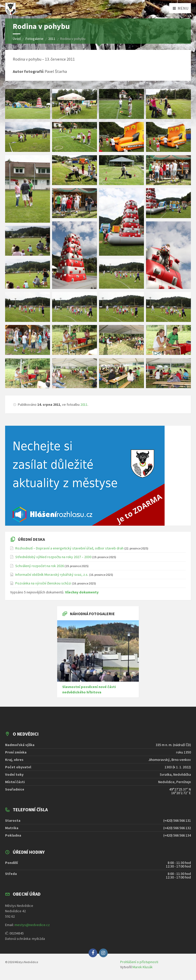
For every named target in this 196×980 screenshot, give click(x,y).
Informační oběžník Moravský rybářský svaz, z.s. (52, 575)
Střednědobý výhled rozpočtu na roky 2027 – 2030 (53, 557)
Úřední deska (31, 539)
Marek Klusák (143, 967)
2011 (84, 404)
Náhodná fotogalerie (92, 614)
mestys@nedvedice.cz (32, 925)
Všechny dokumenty (82, 592)
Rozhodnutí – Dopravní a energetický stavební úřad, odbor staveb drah (69, 548)
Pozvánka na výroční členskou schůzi (43, 583)
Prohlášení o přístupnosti (139, 962)
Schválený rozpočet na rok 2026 (40, 566)
